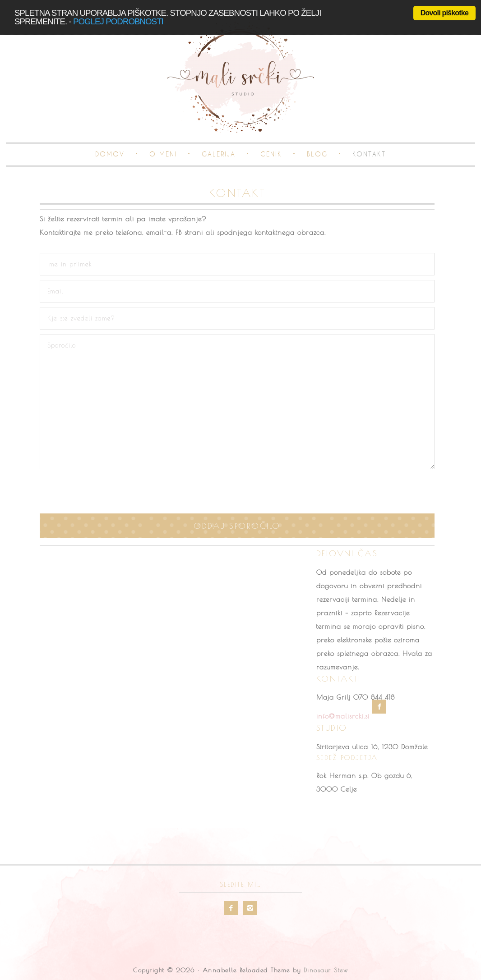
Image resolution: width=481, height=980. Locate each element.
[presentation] (237, 491)
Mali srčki (240, 75)
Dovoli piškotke (444, 13)
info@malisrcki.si (343, 716)
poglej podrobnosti (118, 21)
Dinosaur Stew (326, 970)
